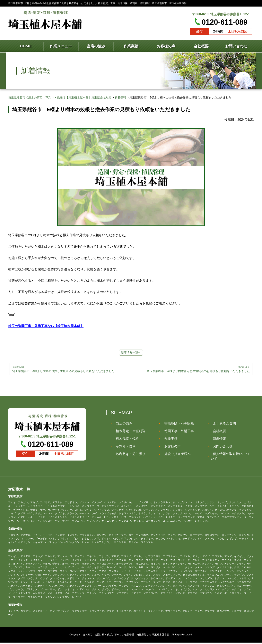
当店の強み (122, 425)
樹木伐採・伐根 (125, 440)
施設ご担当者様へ (175, 455)
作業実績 (169, 440)
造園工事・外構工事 (177, 432)
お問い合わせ (221, 448)
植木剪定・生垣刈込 (129, 432)
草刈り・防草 (124, 448)
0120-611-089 (225, 22)
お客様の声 (171, 448)
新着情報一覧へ (131, 352)
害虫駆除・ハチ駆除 (177, 425)
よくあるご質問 (222, 425)
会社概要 (217, 432)
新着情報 (217, 440)
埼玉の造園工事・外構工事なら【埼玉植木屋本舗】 (46, 326)
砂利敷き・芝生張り (129, 455)
